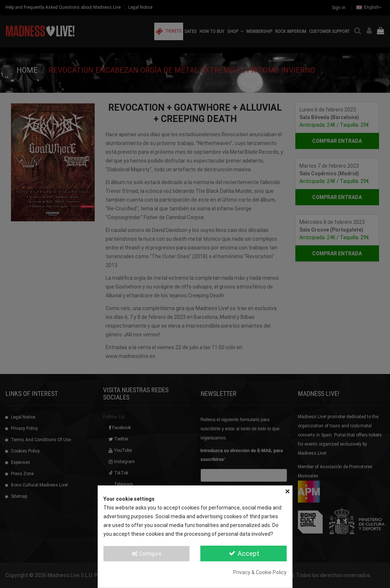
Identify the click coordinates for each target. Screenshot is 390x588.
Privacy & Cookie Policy (260, 572)
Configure (146, 554)
